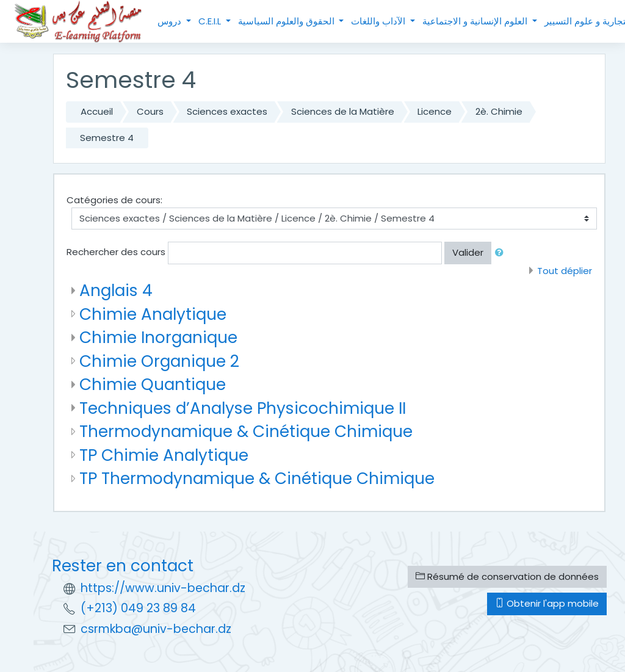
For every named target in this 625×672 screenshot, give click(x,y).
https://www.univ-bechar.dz (163, 588)
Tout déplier (565, 271)
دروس (171, 21)
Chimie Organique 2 (159, 361)
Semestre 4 (107, 138)
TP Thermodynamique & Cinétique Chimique (257, 478)
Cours (150, 111)
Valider (468, 252)
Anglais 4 (116, 290)
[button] (502, 253)
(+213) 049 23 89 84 (138, 608)
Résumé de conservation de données (507, 576)
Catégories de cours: (114, 200)
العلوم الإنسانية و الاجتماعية (476, 21)
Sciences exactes (227, 111)
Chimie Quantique (153, 384)
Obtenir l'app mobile (547, 603)
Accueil (97, 111)
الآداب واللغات (379, 21)
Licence (435, 111)
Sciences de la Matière (343, 111)
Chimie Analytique (153, 314)
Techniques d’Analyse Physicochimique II (243, 408)
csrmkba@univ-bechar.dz (156, 629)
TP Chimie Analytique (164, 455)
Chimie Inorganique (158, 337)
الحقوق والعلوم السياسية (287, 21)
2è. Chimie (499, 111)
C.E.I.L (211, 21)
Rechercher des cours (116, 252)
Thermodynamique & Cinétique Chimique (246, 431)
